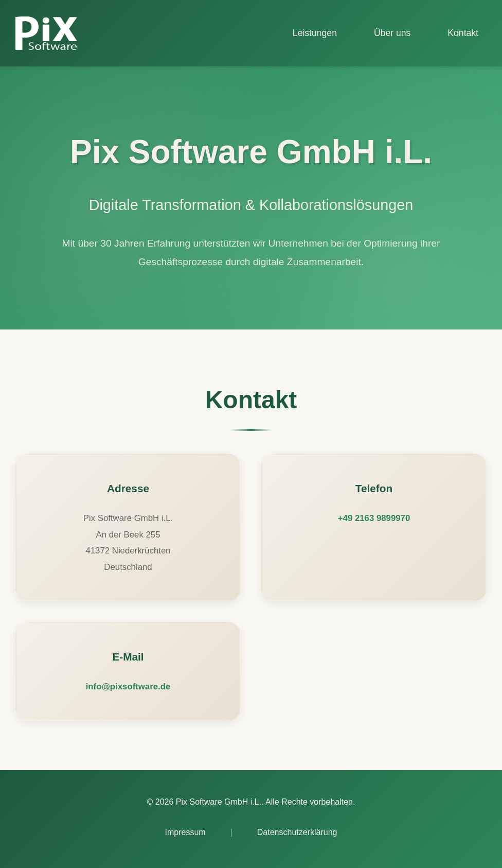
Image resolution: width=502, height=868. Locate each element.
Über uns (392, 33)
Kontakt (463, 33)
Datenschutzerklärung (297, 832)
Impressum (185, 832)
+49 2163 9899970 (374, 518)
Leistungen (315, 33)
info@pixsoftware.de (128, 687)
